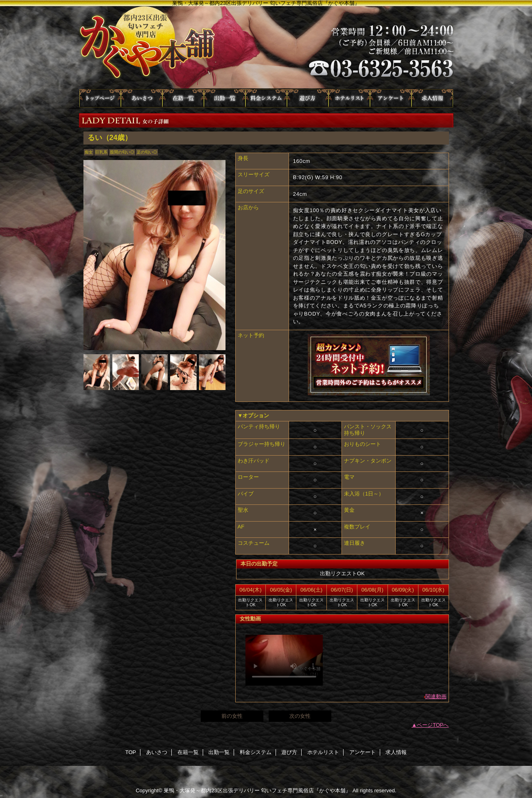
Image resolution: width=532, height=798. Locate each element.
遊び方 (308, 98)
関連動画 (436, 696)
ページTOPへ (433, 725)
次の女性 (300, 716)
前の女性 (232, 716)
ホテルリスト (349, 98)
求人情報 (432, 98)
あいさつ (142, 98)
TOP (100, 98)
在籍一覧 (183, 98)
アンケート (391, 98)
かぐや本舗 (266, 48)
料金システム (266, 98)
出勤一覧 (225, 98)
